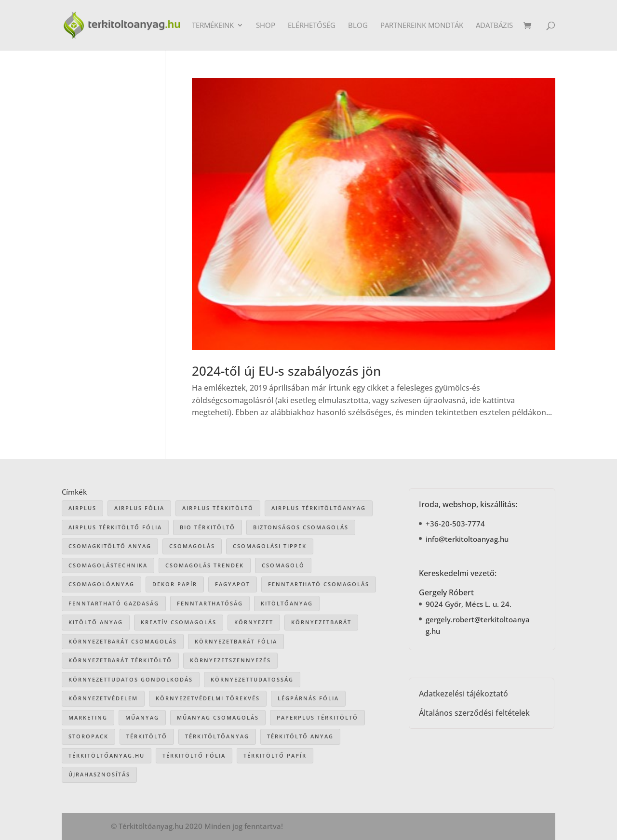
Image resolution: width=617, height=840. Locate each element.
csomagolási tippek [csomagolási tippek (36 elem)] (270, 546)
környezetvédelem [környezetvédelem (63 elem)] (103, 698)
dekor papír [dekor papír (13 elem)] (175, 584)
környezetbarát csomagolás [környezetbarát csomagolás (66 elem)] (123, 641)
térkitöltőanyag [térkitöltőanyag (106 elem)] (217, 736)
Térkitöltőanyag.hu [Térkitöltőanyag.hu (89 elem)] (107, 755)
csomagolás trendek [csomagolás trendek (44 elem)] (205, 565)
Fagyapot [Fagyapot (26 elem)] (233, 584)
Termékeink (213, 26)
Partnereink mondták (422, 26)
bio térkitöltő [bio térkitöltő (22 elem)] (208, 527)
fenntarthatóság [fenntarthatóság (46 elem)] (210, 603)
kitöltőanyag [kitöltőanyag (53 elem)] (287, 603)
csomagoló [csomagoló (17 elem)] (283, 565)
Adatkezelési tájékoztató (463, 694)
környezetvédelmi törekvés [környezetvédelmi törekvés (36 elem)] (208, 698)
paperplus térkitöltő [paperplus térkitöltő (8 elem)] (317, 717)
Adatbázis (494, 26)
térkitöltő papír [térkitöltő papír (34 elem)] (275, 755)
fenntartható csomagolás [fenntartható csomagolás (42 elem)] (319, 584)
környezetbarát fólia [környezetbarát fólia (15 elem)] (236, 641)
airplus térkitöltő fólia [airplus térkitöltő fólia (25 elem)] (115, 527)
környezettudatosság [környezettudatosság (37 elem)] (252, 679)
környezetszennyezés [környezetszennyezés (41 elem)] (230, 660)
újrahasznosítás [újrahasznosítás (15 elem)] (99, 774)
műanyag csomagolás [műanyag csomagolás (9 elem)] (218, 717)
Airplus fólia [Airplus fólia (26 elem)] (139, 508)
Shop (266, 26)
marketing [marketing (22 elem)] (88, 717)
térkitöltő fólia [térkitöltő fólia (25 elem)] (194, 755)
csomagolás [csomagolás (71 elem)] (192, 546)
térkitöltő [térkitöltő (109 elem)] (147, 736)
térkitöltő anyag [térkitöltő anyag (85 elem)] (300, 736)
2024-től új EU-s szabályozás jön (286, 371)
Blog (358, 26)
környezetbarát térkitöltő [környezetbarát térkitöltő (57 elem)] (120, 660)
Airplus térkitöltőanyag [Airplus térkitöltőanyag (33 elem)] (319, 508)
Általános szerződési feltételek (474, 713)
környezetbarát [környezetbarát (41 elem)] (321, 622)
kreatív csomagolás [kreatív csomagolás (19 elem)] (179, 622)
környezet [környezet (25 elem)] (254, 622)
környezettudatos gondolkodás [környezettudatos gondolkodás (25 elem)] (131, 679)
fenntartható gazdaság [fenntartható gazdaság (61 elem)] (114, 603)
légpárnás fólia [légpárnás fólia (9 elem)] (308, 698)
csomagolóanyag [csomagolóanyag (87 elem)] (101, 584)
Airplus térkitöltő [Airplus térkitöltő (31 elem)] (218, 508)
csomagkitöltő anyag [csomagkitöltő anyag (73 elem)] (110, 546)
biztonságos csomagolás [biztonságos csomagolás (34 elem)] (301, 527)
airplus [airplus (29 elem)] (82, 508)
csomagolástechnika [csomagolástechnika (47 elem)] (108, 565)
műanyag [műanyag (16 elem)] (142, 717)
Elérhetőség (312, 26)
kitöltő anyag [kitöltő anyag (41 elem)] (96, 622)
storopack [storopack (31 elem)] (88, 736)
